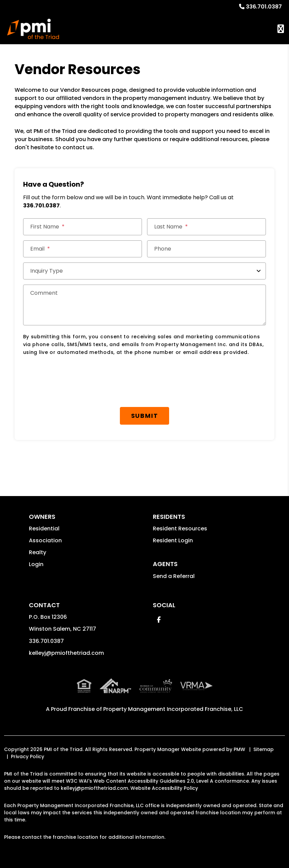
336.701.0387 (264, 7)
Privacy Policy (28, 756)
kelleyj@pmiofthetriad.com (66, 653)
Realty (38, 552)
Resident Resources (180, 529)
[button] (159, 620)
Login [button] (36, 564)
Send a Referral (174, 576)
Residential (44, 529)
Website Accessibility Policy (164, 788)
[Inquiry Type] (145, 271)
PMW (239, 749)
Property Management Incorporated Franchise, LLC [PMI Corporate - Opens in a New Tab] (173, 709)
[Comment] (145, 305)
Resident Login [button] (173, 540)
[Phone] (206, 249)
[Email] (83, 249)
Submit (145, 416)
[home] (33, 29)
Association (45, 540)
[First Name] (83, 227)
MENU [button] (281, 29)
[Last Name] (206, 227)
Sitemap (264, 749)
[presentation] (75, 378)
